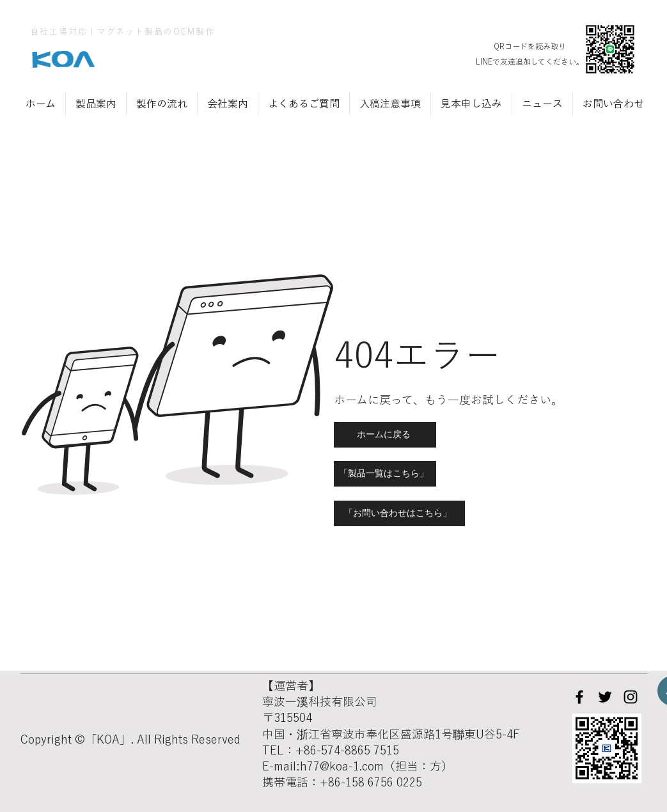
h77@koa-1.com (342, 766)
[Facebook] (579, 697)
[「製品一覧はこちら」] (385, 474)
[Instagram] (631, 697)
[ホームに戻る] (385, 435)
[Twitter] (605, 697)
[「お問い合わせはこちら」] (399, 513)
